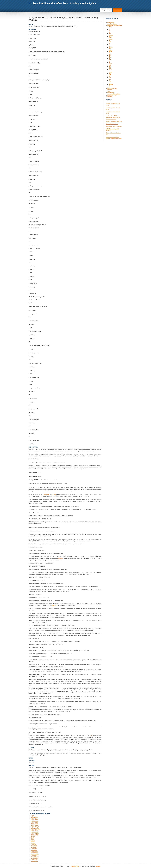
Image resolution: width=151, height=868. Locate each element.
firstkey (33, 842)
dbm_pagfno (35, 858)
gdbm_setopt (35, 835)
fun (110, 31)
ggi (110, 53)
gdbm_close (35, 821)
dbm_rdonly (34, 861)
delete (33, 840)
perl (110, 42)
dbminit (33, 836)
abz (110, 56)
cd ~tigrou (34, 3)
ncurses (111, 35)
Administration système (114, 94)
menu (110, 38)
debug (110, 50)
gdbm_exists (35, 832)
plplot (110, 72)
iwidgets (111, 47)
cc (109, 32)
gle (110, 62)
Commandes (111, 23)
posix (110, 27)
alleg (110, 57)
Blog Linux (109, 100)
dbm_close (34, 847)
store (33, 838)
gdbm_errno (35, 818)
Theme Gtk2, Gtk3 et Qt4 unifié (114, 126)
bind (110, 34)
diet (110, 68)
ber (110, 58)
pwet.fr (43, 3)
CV (110, 10)
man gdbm (33, 17)
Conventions (111, 92)
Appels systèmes (112, 24)
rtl (109, 76)
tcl (109, 45)
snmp (110, 64)
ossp (110, 67)
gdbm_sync (34, 831)
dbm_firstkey (35, 853)
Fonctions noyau (112, 95)
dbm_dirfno (34, 860)
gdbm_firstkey (35, 827)
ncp (110, 65)
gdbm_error (34, 817)
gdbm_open (34, 820)
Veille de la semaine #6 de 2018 (114, 121)
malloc (60, 558)
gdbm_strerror (35, 833)
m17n (110, 69)
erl (109, 40)
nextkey (33, 843)
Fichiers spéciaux (112, 88)
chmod (46, 495)
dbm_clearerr (35, 857)
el (109, 61)
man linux (118, 10)
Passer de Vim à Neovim (112, 124)
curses (110, 39)
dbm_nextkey (35, 854)
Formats (110, 90)
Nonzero (98, 866)
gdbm (86, 3)
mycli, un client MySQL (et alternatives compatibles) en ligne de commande (113, 117)
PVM (110, 75)
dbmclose (34, 844)
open (53, 495)
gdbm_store (34, 822)
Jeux (109, 91)
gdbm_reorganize (36, 829)
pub (110, 73)
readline (111, 84)
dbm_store (34, 850)
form (110, 36)
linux (55, 3)
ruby (110, 54)
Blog (103, 10)
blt (109, 83)
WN (110, 82)
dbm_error (34, 855)
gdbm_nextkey (35, 828)
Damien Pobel (75, 866)
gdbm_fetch (34, 824)
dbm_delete (34, 851)
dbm (32, 816)
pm (110, 86)
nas (110, 49)
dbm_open (34, 846)
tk (109, 80)
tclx (110, 79)
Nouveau (110, 97)
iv (109, 46)
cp (91, 736)
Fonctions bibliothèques (70, 3)
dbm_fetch (34, 849)
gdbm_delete (35, 825)
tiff (109, 43)
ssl (109, 29)
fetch (33, 839)
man (50, 3)
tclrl (110, 78)
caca (110, 60)
